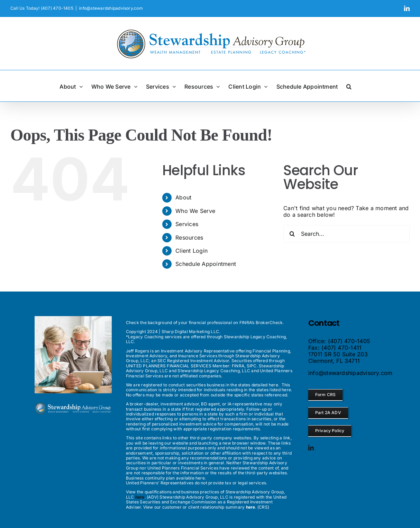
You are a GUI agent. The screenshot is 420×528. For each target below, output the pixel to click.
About (183, 197)
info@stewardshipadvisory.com (111, 8)
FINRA (238, 366)
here (273, 385)
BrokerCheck (269, 323)
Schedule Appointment (206, 264)
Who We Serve (195, 211)
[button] (349, 86)
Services (187, 224)
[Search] (292, 234)
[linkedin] (311, 448)
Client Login (191, 251)
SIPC (252, 366)
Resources (189, 238)
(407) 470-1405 (349, 341)
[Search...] (346, 234)
